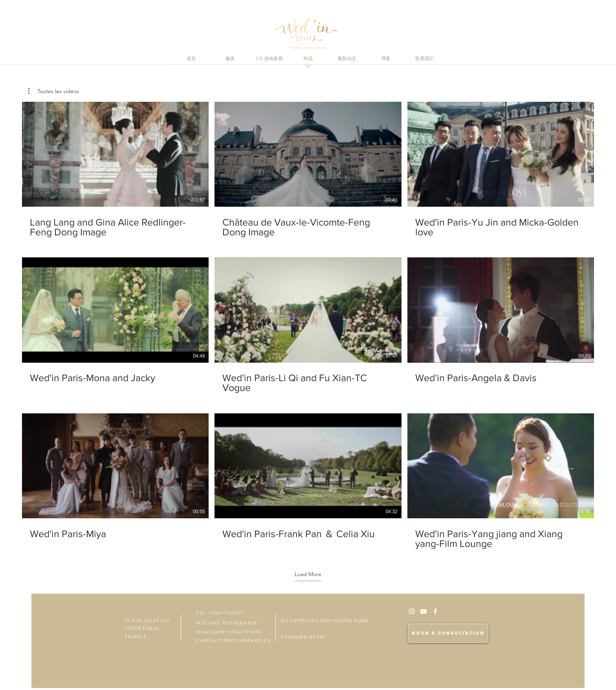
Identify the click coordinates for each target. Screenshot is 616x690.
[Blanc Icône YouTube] (423, 611)
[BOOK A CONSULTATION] (448, 633)
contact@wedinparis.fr (233, 640)
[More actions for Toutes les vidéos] (54, 91)
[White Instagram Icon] (412, 611)
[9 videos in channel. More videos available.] (308, 326)
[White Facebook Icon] (435, 611)
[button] (54, 91)
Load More (308, 574)
